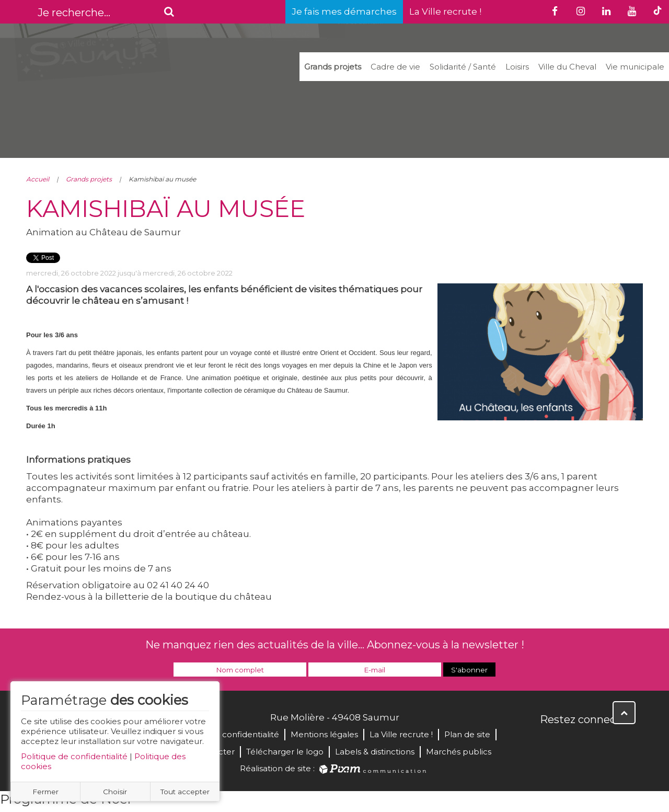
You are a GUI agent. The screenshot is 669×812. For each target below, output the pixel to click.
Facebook (549, 742)
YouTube (595, 742)
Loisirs (517, 67)
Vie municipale (635, 67)
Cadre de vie (395, 67)
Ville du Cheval (567, 67)
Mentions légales (324, 734)
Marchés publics (459, 752)
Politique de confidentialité (74, 756)
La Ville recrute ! (445, 12)
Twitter (572, 742)
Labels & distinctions (375, 752)
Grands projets (333, 67)
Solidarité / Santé (463, 67)
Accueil (38, 179)
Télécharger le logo (285, 752)
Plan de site (467, 734)
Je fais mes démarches (344, 12)
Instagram (618, 742)
